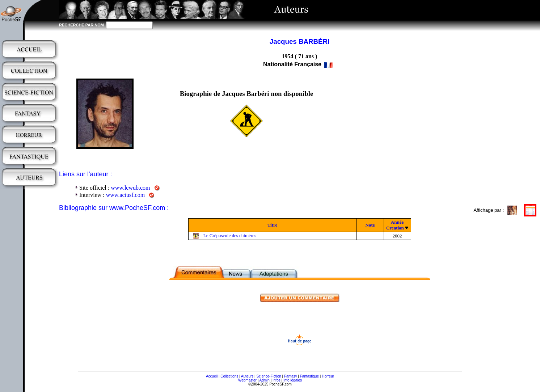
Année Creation (395, 225)
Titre (273, 225)
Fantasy (291, 376)
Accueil (212, 376)
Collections (229, 376)
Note (370, 225)
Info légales (293, 380)
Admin (265, 380)
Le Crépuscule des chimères (230, 235)
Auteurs (247, 376)
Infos (277, 380)
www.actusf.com (125, 195)
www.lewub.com (130, 188)
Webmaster (247, 380)
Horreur (328, 376)
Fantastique (309, 376)
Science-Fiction (269, 376)
